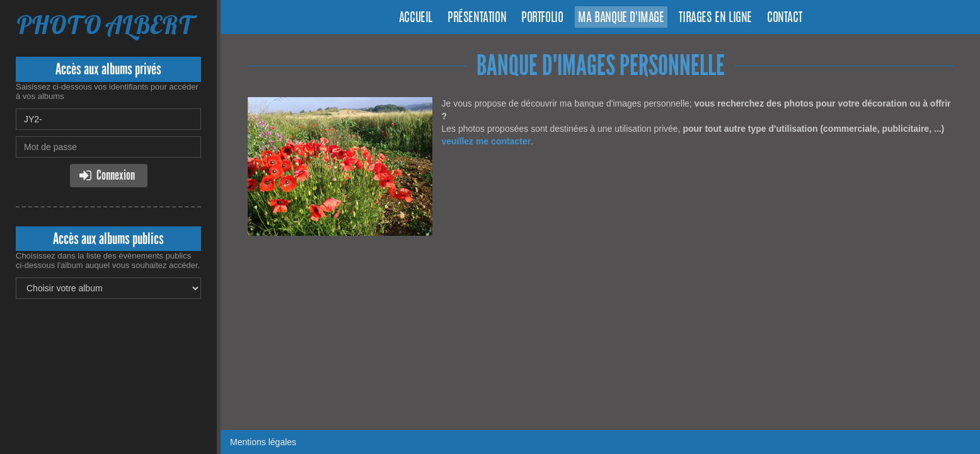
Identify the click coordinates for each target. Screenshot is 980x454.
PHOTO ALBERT (105, 25)
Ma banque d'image (621, 18)
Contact (784, 18)
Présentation (477, 18)
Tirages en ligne (715, 18)
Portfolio (542, 18)
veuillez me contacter (487, 141)
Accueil (416, 18)
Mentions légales (263, 442)
